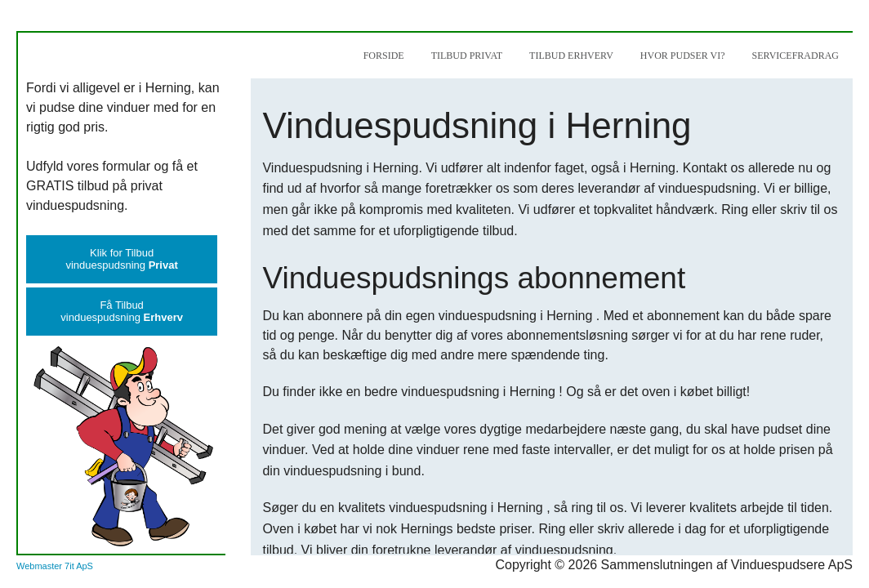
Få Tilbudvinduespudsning (122, 311)
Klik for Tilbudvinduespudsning (121, 259)
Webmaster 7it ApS (55, 566)
